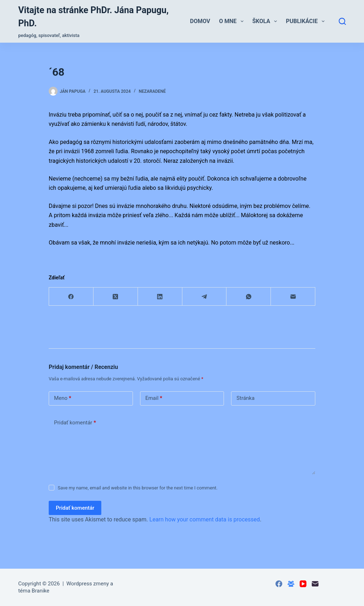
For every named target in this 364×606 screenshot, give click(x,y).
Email (154, 398)
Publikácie (307, 21)
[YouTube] (303, 584)
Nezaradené (152, 91)
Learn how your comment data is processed (205, 519)
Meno (63, 398)
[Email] (293, 297)
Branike (41, 591)
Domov (200, 21)
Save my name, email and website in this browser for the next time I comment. (138, 488)
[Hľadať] (342, 21)
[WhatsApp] (249, 297)
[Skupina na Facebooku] (291, 584)
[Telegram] (205, 297)
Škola (266, 21)
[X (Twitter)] (116, 297)
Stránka (245, 398)
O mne (233, 21)
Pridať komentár (75, 423)
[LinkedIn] (160, 297)
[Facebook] (71, 297)
